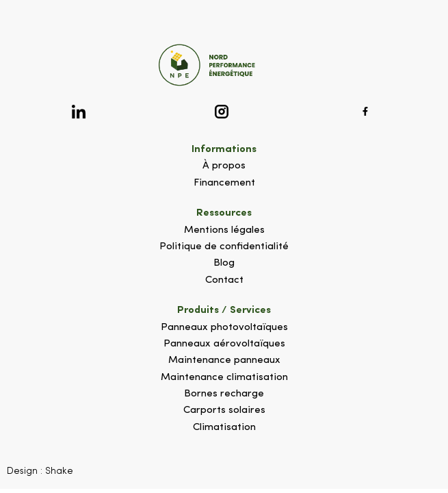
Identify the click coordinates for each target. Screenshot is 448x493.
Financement (224, 183)
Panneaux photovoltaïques (224, 328)
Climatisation (224, 428)
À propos (224, 166)
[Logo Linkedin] (79, 111)
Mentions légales (224, 230)
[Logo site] (224, 65)
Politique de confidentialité (224, 247)
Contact (224, 280)
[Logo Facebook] (365, 111)
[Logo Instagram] (222, 111)
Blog (224, 263)
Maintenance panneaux (224, 361)
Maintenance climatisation (224, 378)
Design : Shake (40, 471)
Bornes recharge (224, 394)
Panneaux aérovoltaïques (224, 344)
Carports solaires (224, 410)
